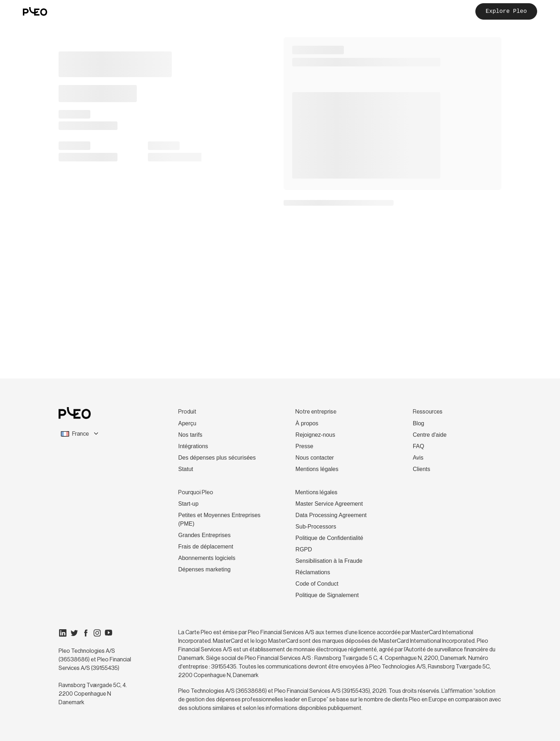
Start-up (188, 504)
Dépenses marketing (204, 569)
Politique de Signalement (327, 595)
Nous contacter (315, 458)
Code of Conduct (317, 584)
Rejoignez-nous (315, 435)
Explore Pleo (506, 11)
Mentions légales (317, 469)
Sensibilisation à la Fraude (329, 561)
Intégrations (193, 446)
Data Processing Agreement (331, 515)
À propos (307, 423)
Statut (186, 469)
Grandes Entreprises (204, 535)
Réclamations (313, 572)
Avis (418, 458)
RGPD (304, 549)
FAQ (419, 446)
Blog (419, 423)
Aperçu (187, 423)
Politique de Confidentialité (329, 538)
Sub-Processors (316, 527)
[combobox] (101, 434)
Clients (422, 469)
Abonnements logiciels (207, 558)
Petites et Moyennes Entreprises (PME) (219, 519)
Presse (304, 446)
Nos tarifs (190, 435)
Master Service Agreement (329, 504)
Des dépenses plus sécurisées (217, 458)
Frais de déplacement (206, 547)
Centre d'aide (430, 435)
